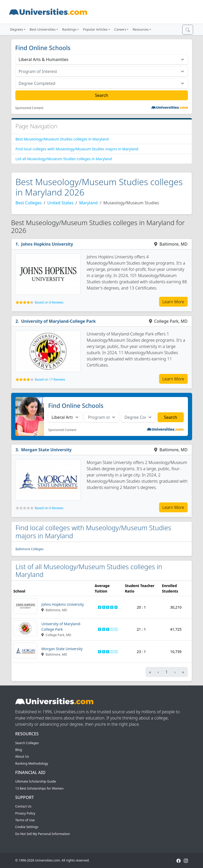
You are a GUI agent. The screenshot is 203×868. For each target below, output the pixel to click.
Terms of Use (25, 820)
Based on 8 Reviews (49, 302)
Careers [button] (120, 29)
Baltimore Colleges (30, 549)
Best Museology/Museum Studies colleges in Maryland (62, 139)
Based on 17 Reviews (50, 379)
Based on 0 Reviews (49, 508)
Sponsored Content (30, 108)
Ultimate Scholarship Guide (36, 781)
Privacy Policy (25, 813)
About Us (22, 756)
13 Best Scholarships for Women (40, 788)
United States (60, 203)
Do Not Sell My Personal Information (43, 834)
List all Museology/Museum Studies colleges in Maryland (64, 159)
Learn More (173, 302)
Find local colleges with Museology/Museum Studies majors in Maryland (77, 149)
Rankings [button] (69, 29)
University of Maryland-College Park (58, 321)
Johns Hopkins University (47, 244)
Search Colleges (27, 743)
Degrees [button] (17, 29)
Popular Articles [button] (95, 29)
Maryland (89, 203)
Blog (19, 750)
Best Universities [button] (43, 29)
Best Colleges (29, 203)
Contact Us (23, 806)
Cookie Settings (27, 827)
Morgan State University (46, 450)
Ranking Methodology (32, 763)
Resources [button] (140, 29)
